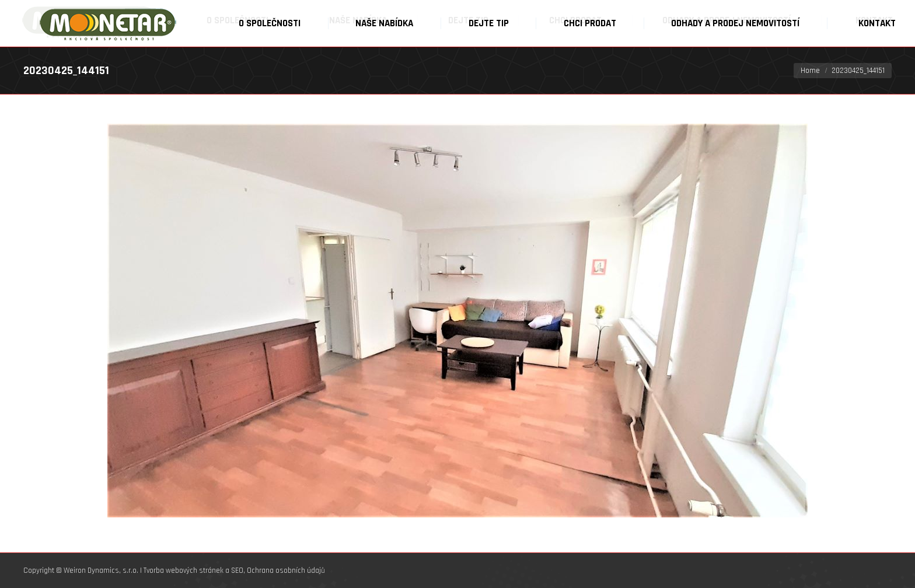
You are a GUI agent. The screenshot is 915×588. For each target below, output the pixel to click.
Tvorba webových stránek (184, 570)
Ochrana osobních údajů (286, 570)
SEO (237, 570)
